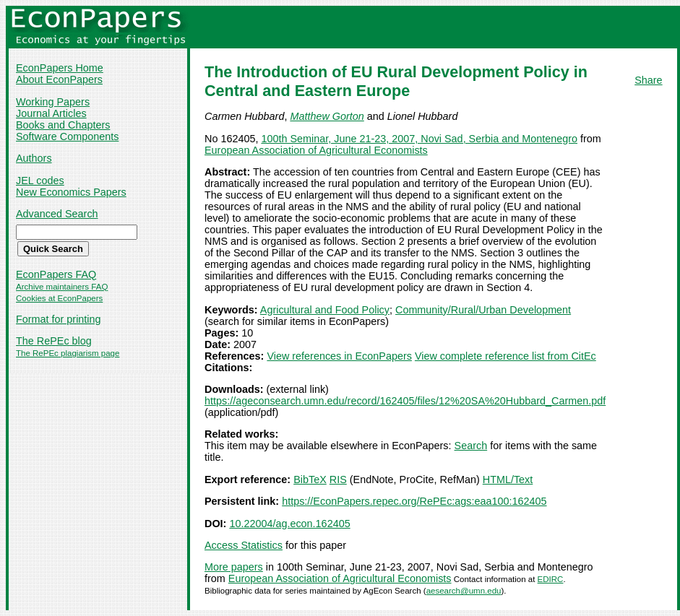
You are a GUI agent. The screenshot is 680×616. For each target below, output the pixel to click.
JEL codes (40, 181)
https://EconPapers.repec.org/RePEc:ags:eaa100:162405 (414, 501)
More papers (234, 567)
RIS (338, 480)
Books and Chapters (63, 125)
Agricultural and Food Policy (325, 310)
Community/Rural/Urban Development (483, 310)
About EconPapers (59, 79)
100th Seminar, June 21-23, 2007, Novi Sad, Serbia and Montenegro (419, 139)
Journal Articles (51, 113)
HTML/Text (508, 480)
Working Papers (53, 102)
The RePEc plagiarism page (68, 353)
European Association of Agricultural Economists (316, 150)
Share (648, 80)
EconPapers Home (60, 68)
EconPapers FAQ (56, 274)
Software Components (67, 136)
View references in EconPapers (339, 356)
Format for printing (59, 319)
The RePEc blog (54, 341)
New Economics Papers (71, 192)
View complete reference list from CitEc (505, 356)
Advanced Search (57, 214)
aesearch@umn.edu (464, 591)
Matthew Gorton (327, 116)
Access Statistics (244, 545)
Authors (34, 158)
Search (471, 446)
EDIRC (551, 579)
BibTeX (310, 480)
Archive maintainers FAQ (62, 287)
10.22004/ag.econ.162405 (289, 524)
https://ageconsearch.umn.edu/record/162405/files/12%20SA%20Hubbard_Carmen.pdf (405, 401)
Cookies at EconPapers (59, 298)
